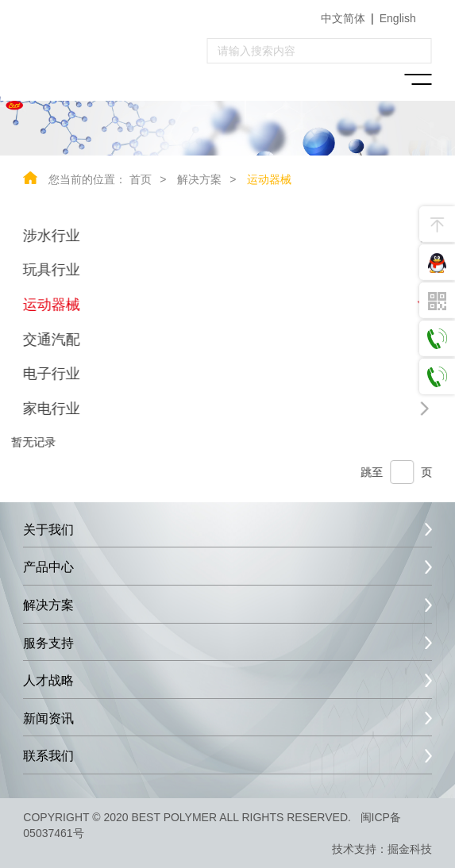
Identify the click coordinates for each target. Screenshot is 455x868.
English (398, 18)
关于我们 (48, 530)
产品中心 (48, 567)
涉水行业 (51, 236)
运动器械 (269, 179)
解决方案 (199, 179)
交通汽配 (51, 340)
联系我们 (48, 756)
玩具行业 (51, 270)
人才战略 (48, 680)
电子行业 (51, 374)
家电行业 (51, 409)
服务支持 (48, 643)
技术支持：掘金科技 (382, 849)
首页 (141, 179)
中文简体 (343, 18)
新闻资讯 (48, 718)
